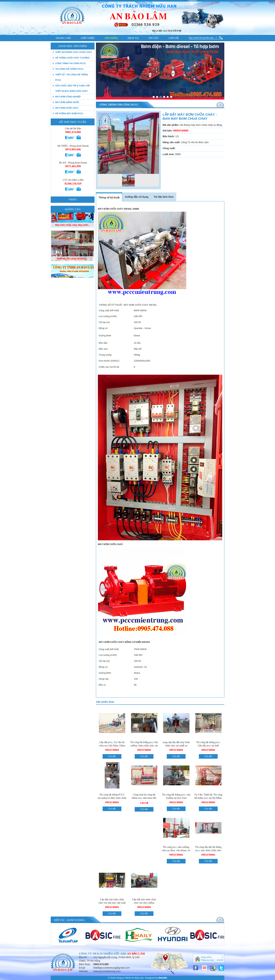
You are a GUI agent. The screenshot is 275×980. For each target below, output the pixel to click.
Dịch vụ (133, 38)
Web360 (163, 978)
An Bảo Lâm (136, 954)
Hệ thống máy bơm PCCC (69, 114)
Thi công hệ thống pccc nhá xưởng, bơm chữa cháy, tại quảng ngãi (144, 746)
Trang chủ (63, 38)
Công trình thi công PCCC (71, 63)
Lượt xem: (169, 154)
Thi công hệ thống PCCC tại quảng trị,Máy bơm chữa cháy (112, 798)
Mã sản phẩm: (171, 125)
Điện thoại (84, 964)
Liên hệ (174, 38)
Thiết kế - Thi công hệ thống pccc (72, 77)
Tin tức (154, 38)
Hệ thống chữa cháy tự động (72, 58)
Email (82, 968)
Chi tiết (112, 756)
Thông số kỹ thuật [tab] (109, 198)
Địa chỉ (83, 957)
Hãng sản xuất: (171, 142)
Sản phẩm (111, 38)
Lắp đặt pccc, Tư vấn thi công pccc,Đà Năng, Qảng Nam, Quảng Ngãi (112, 746)
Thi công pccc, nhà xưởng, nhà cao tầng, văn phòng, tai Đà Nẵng (176, 850)
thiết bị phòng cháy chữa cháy (74, 52)
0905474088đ (112, 750)
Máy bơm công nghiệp (68, 97)
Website (83, 971)
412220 (220, 960)
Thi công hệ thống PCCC (69, 69)
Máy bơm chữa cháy (67, 108)
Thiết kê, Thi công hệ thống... (73, 275)
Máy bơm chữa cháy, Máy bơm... (72, 241)
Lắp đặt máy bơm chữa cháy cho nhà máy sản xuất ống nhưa (112, 903)
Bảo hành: (169, 136)
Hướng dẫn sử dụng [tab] (137, 197)
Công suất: (169, 148)
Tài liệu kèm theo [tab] (164, 197)
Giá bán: (167, 131)
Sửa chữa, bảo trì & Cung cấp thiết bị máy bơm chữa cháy (73, 88)
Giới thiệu (88, 38)
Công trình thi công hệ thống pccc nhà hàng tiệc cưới (144, 798)
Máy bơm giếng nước (67, 102)
